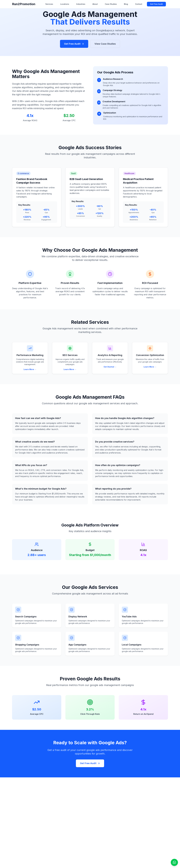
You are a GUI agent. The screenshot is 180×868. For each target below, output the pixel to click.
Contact (139, 4)
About (95, 4)
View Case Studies (105, 44)
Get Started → (110, 367)
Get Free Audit (156, 4)
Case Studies (111, 4)
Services (49, 4)
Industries (81, 4)
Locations (65, 4)
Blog (126, 4)
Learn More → (30, 369)
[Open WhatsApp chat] (174, 862)
